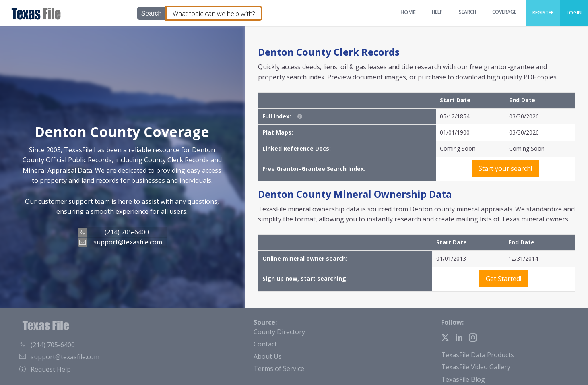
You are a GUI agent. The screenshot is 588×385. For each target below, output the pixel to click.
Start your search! (505, 168)
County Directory (279, 332)
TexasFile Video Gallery (476, 367)
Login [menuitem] (574, 13)
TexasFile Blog (463, 379)
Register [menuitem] (543, 13)
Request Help (45, 369)
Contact (265, 344)
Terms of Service (279, 368)
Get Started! (503, 279)
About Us (268, 356)
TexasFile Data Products (478, 355)
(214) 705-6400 (127, 232)
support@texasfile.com (128, 242)
